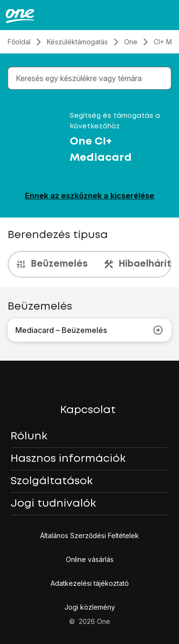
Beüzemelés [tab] (52, 264)
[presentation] (89, 264)
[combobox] (91, 78)
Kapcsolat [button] (88, 410)
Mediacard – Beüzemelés (89, 330)
